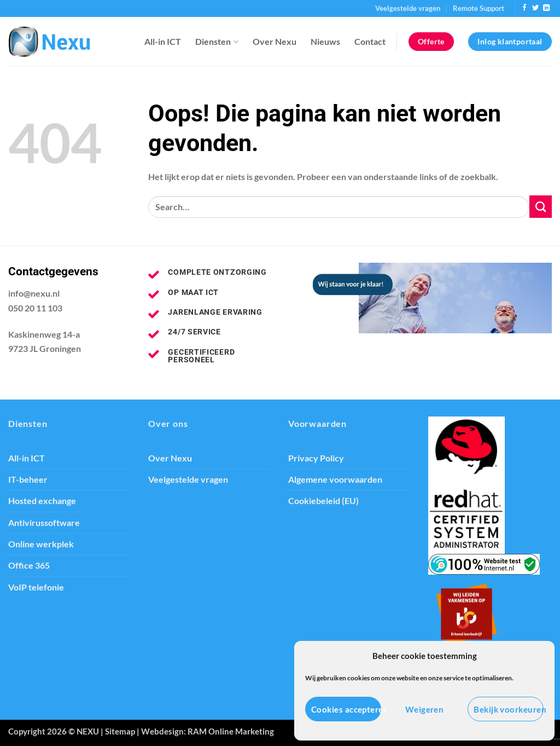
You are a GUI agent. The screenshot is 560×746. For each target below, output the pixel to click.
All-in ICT (163, 42)
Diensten (217, 42)
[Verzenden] (541, 206)
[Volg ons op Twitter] (535, 8)
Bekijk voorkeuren (509, 709)
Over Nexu (275, 42)
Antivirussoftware (44, 523)
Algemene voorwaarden (335, 479)
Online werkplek (41, 544)
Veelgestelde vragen (408, 8)
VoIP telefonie (36, 587)
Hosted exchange (42, 501)
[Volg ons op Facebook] (524, 8)
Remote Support (479, 8)
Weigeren (425, 709)
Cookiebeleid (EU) (323, 501)
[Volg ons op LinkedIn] (546, 8)
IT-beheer (28, 479)
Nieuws (325, 42)
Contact (370, 42)
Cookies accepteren (346, 709)
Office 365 (29, 565)
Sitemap (120, 731)
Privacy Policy (316, 458)
